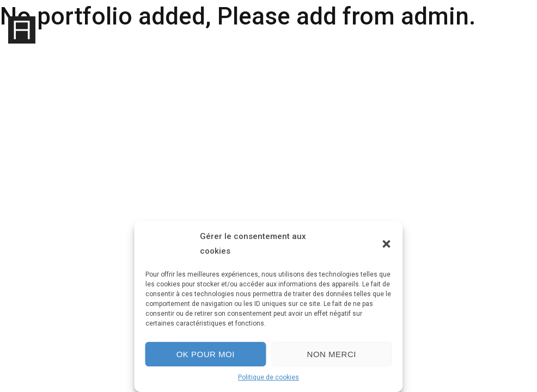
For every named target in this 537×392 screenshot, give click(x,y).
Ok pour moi (206, 354)
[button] (387, 244)
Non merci (332, 354)
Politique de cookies (268, 377)
